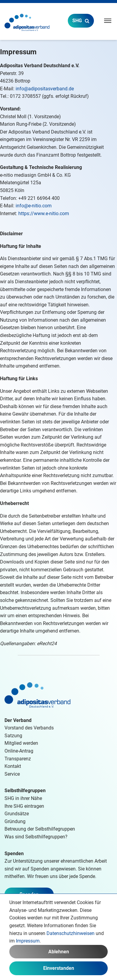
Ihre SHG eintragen (24, 806)
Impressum (28, 941)
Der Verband (18, 720)
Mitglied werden (21, 743)
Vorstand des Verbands (29, 728)
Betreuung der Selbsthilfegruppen (40, 829)
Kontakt (13, 766)
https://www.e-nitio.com (44, 213)
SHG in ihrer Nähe (23, 798)
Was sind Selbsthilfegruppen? (36, 837)
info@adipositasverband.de (45, 89)
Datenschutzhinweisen (70, 933)
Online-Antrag (19, 751)
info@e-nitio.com (34, 206)
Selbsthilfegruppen (25, 791)
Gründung (15, 821)
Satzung (13, 736)
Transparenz (18, 759)
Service (12, 774)
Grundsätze (17, 814)
